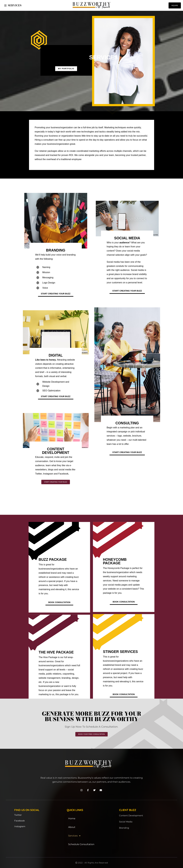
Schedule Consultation (81, 844)
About (72, 827)
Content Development (131, 815)
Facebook (20, 821)
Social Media (126, 822)
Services (74, 836)
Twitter (18, 815)
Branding (124, 828)
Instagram (20, 826)
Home (72, 818)
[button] (5, 5)
